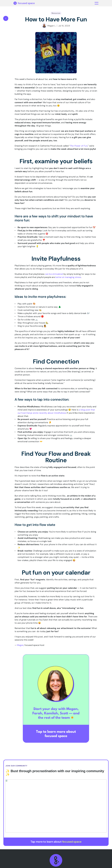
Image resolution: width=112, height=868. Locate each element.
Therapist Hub (65, 822)
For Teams (63, 826)
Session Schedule (87, 814)
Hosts (82, 818)
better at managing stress (68, 278)
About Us (63, 814)
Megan (20, 646)
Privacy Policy (74, 865)
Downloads (85, 822)
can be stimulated (54, 275)
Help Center (85, 826)
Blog (60, 830)
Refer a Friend (86, 830)
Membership (65, 818)
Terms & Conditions (54, 865)
